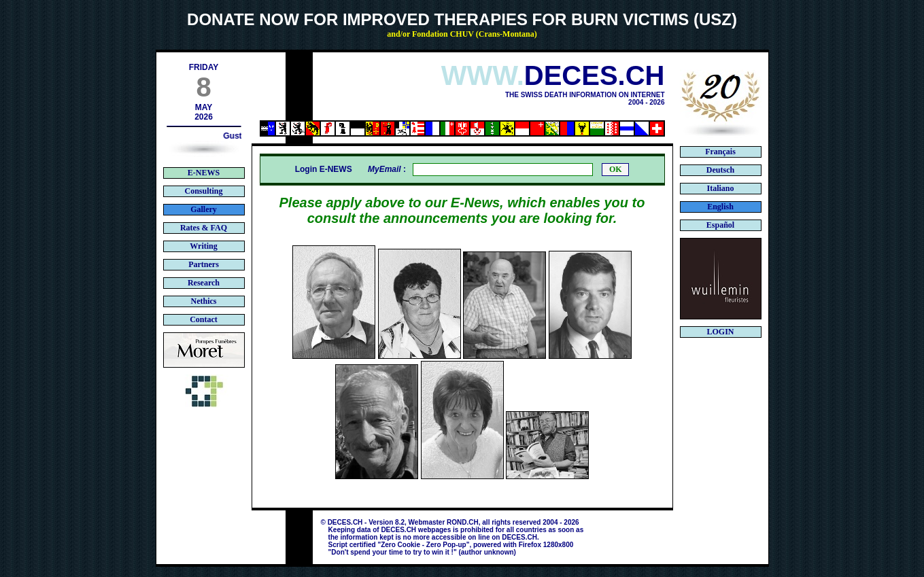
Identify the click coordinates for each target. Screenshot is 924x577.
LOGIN (720, 332)
